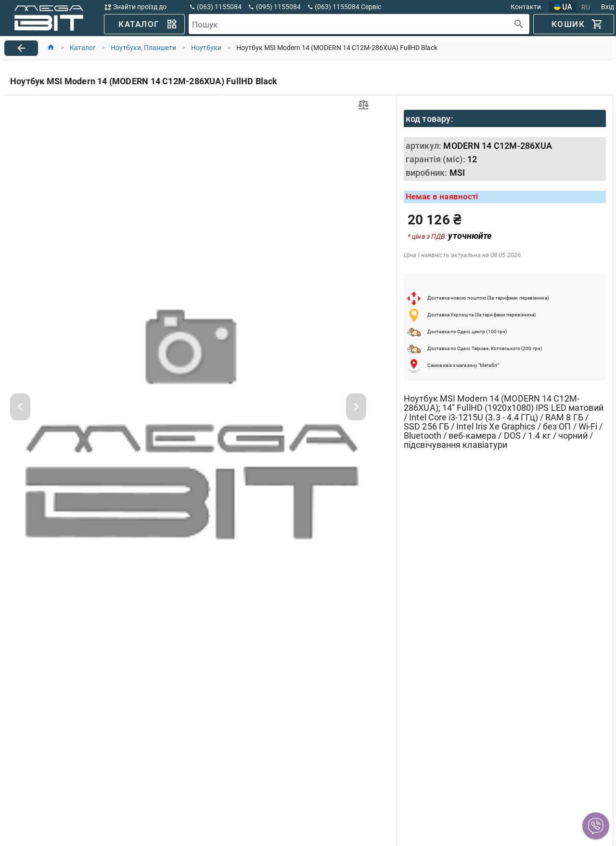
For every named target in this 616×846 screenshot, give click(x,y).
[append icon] (519, 24)
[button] (596, 826)
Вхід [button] (608, 7)
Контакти (526, 7)
